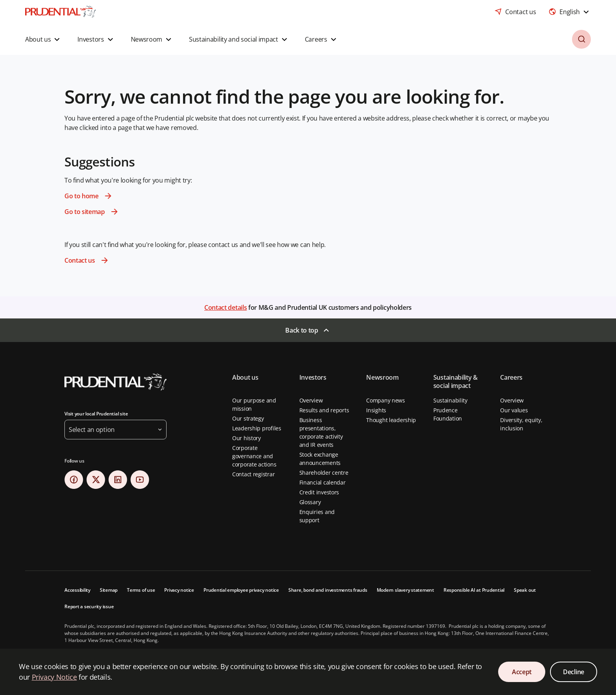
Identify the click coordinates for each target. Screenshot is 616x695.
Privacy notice (179, 590)
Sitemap (109, 590)
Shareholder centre (324, 473)
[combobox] (570, 12)
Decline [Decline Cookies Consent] (574, 672)
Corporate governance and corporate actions (254, 456)
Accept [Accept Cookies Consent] (522, 672)
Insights (376, 410)
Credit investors (319, 492)
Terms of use (141, 590)
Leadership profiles (257, 428)
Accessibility (77, 590)
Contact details (225, 307)
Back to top (302, 330)
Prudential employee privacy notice (241, 590)
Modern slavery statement (405, 590)
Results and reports (324, 410)
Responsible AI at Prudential (474, 590)
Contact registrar (253, 474)
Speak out (525, 590)
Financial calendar (323, 482)
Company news (386, 400)
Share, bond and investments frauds (328, 590)
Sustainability (450, 400)
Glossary (310, 502)
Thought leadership (391, 420)
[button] (43, 39)
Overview (311, 400)
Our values (514, 410)
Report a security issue (89, 606)
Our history (247, 438)
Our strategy (248, 418)
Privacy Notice (54, 677)
